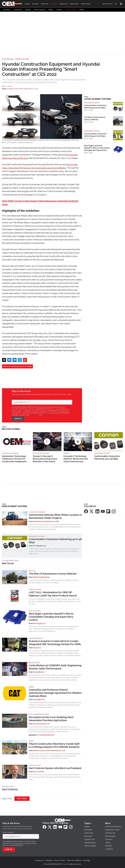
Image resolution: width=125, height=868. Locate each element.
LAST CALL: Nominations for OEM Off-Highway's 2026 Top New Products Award (53, 594)
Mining (31, 687)
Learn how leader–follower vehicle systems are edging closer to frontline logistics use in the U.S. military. (54, 581)
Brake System (34, 663)
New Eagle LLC (39, 623)
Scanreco (37, 648)
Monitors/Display (36, 638)
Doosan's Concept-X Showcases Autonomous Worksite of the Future (45, 459)
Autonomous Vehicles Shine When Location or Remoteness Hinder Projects (55, 516)
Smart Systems (22, 59)
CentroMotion (39, 672)
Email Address (18, 398)
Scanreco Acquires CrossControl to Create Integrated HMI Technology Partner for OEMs (55, 643)
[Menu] (121, 4)
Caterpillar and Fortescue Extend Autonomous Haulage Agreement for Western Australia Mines (55, 693)
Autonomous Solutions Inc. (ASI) (46, 521)
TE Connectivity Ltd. (41, 724)
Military (32, 571)
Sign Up (18, 419)
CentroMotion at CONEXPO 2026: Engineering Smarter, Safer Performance (55, 667)
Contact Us (39, 860)
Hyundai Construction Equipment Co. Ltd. (22, 89)
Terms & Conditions (74, 860)
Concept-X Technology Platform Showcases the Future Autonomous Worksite (76, 459)
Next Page (22, 799)
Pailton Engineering (41, 577)
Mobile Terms (34, 415)
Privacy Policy (47, 415)
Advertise (49, 860)
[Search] (116, 4)
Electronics (8, 59)
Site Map (87, 860)
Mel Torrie (8, 563)
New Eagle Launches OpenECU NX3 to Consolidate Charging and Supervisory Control (97, 148)
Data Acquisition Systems (39, 714)
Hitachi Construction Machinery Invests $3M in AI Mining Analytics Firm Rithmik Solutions (54, 745)
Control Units (35, 611)
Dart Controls (39, 772)
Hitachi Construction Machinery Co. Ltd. (49, 751)
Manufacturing (35, 590)
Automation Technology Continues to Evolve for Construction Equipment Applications (14, 459)
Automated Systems (10, 453)
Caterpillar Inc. (39, 699)
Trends (66, 453)
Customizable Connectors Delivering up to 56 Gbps (95, 106)
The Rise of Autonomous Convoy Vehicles (95, 118)
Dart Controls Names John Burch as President (55, 768)
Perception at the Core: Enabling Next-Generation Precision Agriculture (51, 719)
